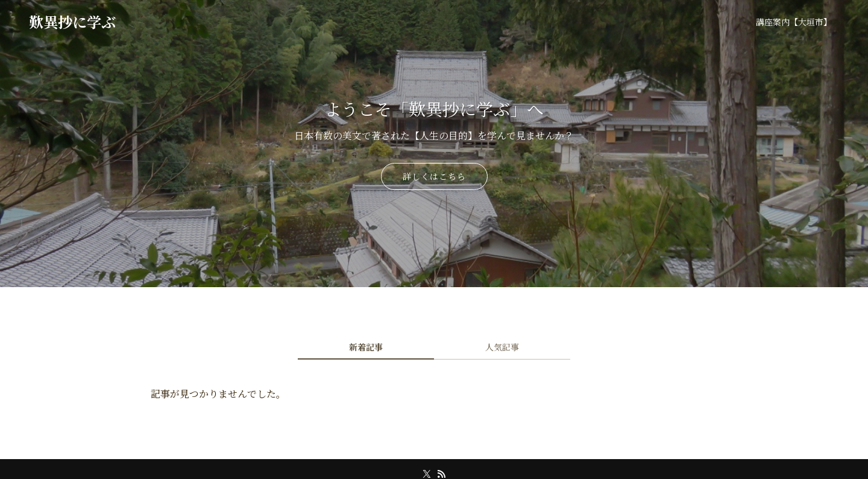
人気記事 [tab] (502, 347)
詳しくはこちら (434, 176)
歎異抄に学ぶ (72, 22)
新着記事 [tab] (366, 347)
